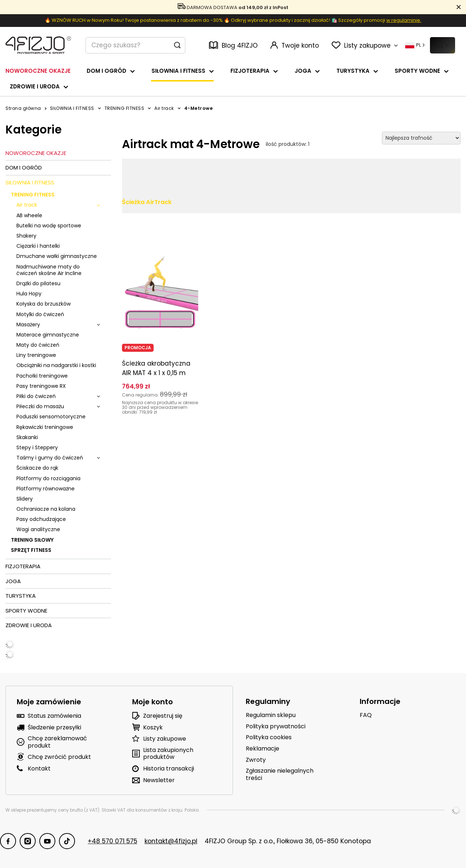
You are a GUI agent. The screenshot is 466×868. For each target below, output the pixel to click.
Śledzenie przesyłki (54, 727)
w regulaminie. (404, 20)
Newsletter (159, 780)
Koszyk (153, 727)
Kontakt (39, 769)
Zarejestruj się (163, 716)
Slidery (25, 499)
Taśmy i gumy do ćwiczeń (50, 458)
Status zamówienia (54, 716)
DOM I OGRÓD (106, 71)
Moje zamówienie (49, 702)
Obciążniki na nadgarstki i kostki (56, 365)
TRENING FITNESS (125, 108)
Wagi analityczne (38, 529)
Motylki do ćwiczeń (40, 314)
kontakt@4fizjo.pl (171, 841)
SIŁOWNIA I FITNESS (178, 71)
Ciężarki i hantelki (38, 246)
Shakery (26, 236)
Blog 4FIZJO (233, 45)
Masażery (28, 324)
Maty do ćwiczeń (38, 345)
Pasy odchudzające (41, 519)
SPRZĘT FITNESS (31, 550)
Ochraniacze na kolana (46, 509)
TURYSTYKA (353, 71)
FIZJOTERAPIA (250, 71)
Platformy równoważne (46, 489)
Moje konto (153, 702)
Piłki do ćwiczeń (36, 396)
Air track (164, 108)
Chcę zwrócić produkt (59, 757)
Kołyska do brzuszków (44, 304)
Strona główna (23, 108)
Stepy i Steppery (37, 447)
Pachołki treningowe (42, 376)
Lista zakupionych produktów (168, 753)
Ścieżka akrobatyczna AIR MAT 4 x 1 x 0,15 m (156, 368)
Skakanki (27, 437)
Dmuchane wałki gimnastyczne (57, 256)
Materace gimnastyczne (48, 335)
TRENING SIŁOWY (32, 540)
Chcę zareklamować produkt (57, 742)
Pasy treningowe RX (41, 386)
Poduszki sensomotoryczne (51, 417)
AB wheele (29, 215)
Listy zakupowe (165, 739)
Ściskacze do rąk (37, 468)
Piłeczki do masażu (40, 406)
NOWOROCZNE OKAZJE (38, 71)
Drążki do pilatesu (38, 283)
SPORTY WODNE (417, 71)
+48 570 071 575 (112, 841)
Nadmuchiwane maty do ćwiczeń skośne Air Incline (49, 270)
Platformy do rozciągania (48, 478)
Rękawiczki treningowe (45, 427)
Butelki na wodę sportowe (49, 226)
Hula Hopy (29, 294)
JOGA (303, 71)
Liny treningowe (36, 355)
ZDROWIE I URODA (35, 86)
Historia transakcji (169, 769)
